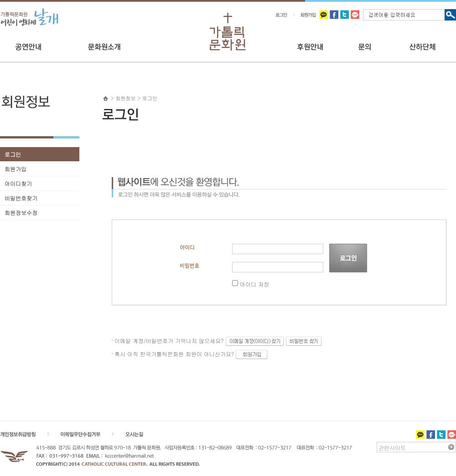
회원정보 (126, 98)
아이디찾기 (18, 183)
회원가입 (16, 169)
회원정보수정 (21, 212)
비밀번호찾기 (21, 198)
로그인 (13, 154)
